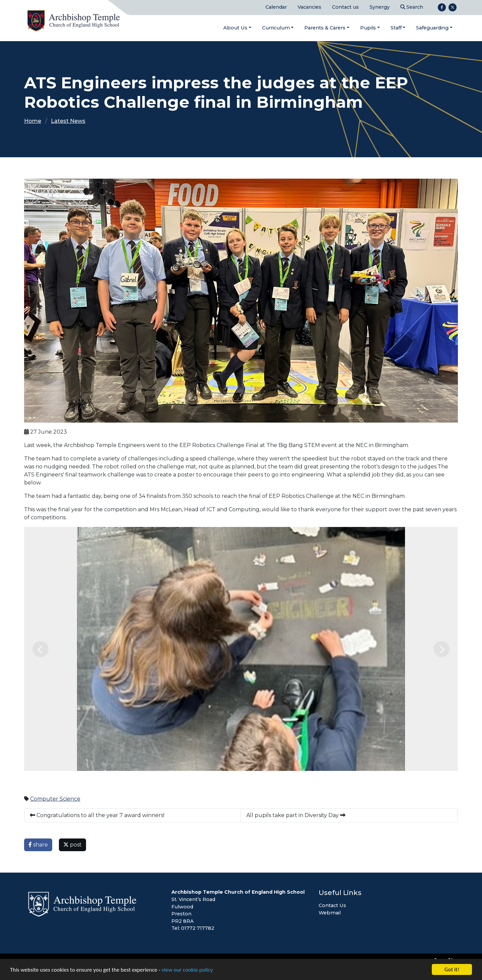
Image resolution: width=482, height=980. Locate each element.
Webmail (330, 913)
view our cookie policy (187, 970)
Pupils (368, 28)
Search (412, 7)
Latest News (68, 121)
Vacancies (309, 7)
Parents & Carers (325, 28)
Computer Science (55, 799)
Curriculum (276, 28)
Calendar (276, 7)
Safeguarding (432, 28)
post (72, 845)
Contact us (345, 7)
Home (33, 121)
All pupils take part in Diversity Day (296, 815)
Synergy (380, 7)
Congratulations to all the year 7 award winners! (97, 815)
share (38, 845)
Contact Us (332, 905)
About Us (235, 28)
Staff (396, 28)
